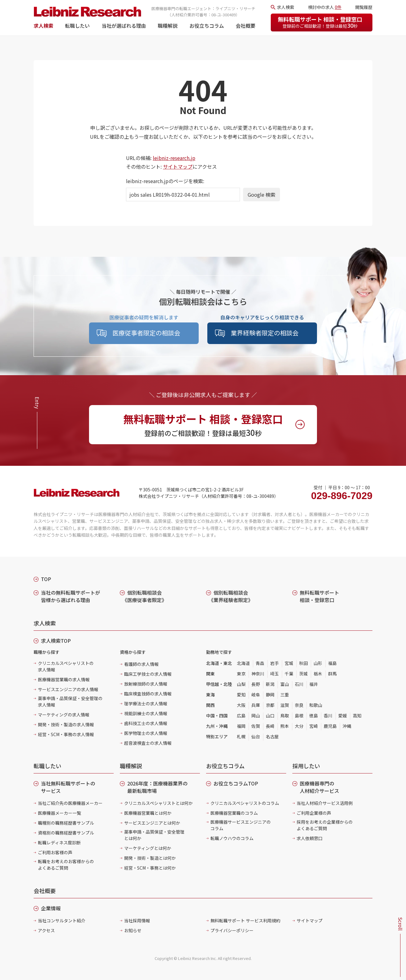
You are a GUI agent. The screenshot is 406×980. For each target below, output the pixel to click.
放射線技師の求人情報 (146, 684)
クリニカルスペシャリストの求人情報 (66, 666)
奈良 (299, 705)
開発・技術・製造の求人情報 (66, 724)
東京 (241, 674)
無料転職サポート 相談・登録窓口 (320, 22)
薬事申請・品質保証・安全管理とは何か (154, 835)
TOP (46, 579)
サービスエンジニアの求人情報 (68, 689)
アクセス (46, 930)
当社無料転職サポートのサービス (68, 787)
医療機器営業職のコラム (234, 813)
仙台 (256, 736)
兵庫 (256, 705)
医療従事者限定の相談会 (146, 333)
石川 (299, 684)
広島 (241, 716)
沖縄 (347, 726)
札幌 (241, 736)
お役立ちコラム (207, 26)
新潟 (270, 684)
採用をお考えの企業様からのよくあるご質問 (325, 825)
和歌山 (316, 705)
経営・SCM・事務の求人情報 (66, 734)
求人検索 (43, 26)
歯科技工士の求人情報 (146, 723)
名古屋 (272, 736)
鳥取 (285, 716)
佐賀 (256, 726)
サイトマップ (178, 166)
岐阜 (256, 695)
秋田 (303, 663)
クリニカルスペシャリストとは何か (158, 803)
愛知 (241, 695)
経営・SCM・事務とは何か (150, 868)
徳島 (314, 716)
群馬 (332, 674)
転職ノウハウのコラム (232, 838)
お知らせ (133, 930)
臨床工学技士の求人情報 (148, 674)
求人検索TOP (56, 641)
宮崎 (314, 726)
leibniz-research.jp (174, 158)
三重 (285, 695)
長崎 (270, 726)
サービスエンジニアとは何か (152, 823)
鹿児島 (330, 726)
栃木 (318, 674)
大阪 (241, 705)
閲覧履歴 (364, 7)
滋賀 (285, 705)
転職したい (77, 26)
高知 (357, 716)
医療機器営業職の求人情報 (64, 679)
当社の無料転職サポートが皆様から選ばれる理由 (71, 596)
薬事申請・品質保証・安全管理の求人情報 (70, 701)
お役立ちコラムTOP (236, 783)
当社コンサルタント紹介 (62, 921)
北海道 (243, 663)
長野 (256, 684)
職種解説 (168, 26)
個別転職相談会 (144, 596)
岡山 (256, 716)
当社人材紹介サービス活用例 (325, 803)
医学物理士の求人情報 (146, 733)
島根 (299, 716)
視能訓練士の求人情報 (146, 713)
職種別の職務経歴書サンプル (66, 823)
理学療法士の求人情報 (146, 703)
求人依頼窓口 (310, 838)
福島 (332, 663)
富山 (285, 684)
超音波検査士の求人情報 (148, 743)
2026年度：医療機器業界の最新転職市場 (157, 787)
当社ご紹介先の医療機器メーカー (70, 803)
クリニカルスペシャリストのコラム (245, 803)
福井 (314, 684)
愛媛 (343, 716)
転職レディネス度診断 (59, 843)
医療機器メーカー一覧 (59, 813)
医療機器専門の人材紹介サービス (319, 787)
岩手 (274, 663)
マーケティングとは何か (148, 848)
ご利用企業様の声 (314, 813)
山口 (270, 716)
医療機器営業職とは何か (148, 813)
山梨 (241, 684)
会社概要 (246, 26)
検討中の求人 (325, 7)
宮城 (289, 663)
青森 (260, 663)
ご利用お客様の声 (55, 852)
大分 (299, 726)
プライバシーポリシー (232, 930)
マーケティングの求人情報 (64, 715)
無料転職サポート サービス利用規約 (245, 921)
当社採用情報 (137, 921)
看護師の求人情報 (141, 664)
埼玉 (274, 674)
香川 (328, 716)
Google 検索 (262, 195)
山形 (318, 663)
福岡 (241, 726)
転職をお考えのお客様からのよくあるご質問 (66, 865)
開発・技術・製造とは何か (150, 858)
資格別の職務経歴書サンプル (66, 833)
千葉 (289, 674)
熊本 (285, 726)
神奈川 (258, 674)
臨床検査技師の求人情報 (148, 694)
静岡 (270, 695)
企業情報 (51, 908)
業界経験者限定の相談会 (265, 333)
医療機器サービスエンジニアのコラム (241, 825)
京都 (270, 705)
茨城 (303, 674)
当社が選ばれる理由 (124, 26)
